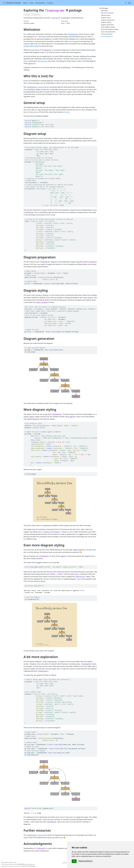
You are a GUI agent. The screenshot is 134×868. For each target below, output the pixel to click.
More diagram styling (108, 27)
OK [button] (74, 861)
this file (67, 112)
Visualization (36, 15)
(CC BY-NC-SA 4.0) (29, 864)
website (35, 835)
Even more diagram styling (110, 29)
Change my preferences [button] (85, 861)
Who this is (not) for (107, 13)
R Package (27, 15)
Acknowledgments (107, 36)
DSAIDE (26, 46)
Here (79, 579)
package (35, 87)
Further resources (107, 34)
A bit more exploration (108, 32)
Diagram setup (106, 18)
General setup (106, 15)
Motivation (105, 11)
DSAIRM (36, 46)
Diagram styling (106, 22)
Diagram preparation (108, 20)
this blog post (43, 61)
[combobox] (129, 3)
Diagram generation (108, 25)
